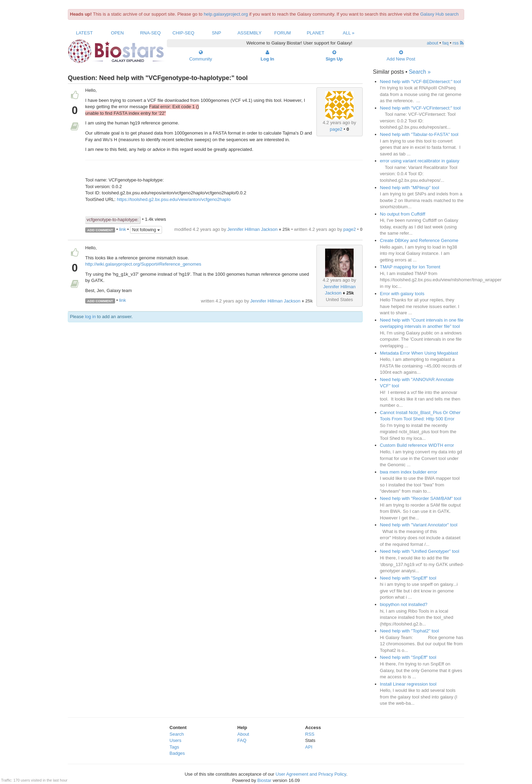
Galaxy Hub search (440, 14)
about (433, 43)
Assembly (249, 33)
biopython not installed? (404, 604)
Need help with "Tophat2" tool (410, 631)
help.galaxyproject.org (226, 14)
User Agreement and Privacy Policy (311, 774)
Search (177, 734)
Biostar (264, 780)
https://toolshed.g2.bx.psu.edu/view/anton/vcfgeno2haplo (174, 199)
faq (445, 43)
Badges (177, 753)
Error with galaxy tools (402, 294)
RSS (310, 734)
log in (90, 317)
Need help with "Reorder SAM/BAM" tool (421, 498)
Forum (283, 33)
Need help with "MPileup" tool (410, 188)
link (123, 230)
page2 (336, 129)
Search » (420, 72)
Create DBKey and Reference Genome (419, 240)
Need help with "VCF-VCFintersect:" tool (420, 108)
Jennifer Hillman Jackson (253, 229)
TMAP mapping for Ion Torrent (410, 267)
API (309, 747)
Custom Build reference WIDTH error (417, 445)
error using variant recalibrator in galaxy (420, 161)
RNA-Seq (150, 33)
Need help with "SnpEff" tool (408, 578)
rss (458, 43)
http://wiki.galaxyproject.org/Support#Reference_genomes (143, 264)
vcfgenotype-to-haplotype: (113, 220)
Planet (316, 33)
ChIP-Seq (183, 33)
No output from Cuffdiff (403, 214)
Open (117, 33)
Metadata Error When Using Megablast (419, 353)
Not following (146, 230)
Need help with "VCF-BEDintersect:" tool (421, 82)
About (243, 734)
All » (349, 33)
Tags (174, 747)
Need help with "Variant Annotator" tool (419, 525)
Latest (84, 33)
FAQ (242, 740)
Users (176, 740)
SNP (216, 33)
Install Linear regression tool (408, 684)
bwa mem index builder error (409, 472)
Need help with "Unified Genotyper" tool (420, 551)
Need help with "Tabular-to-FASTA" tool (419, 134)
